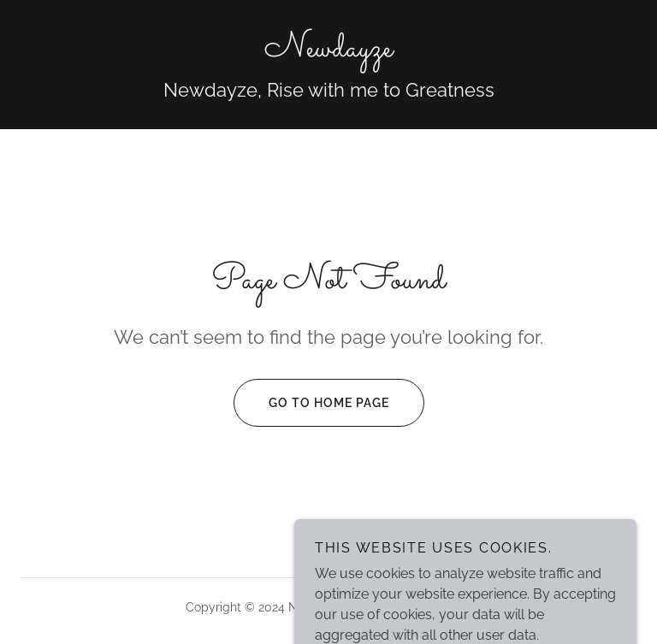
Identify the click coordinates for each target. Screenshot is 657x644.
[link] (328, 52)
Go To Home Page (311, 403)
